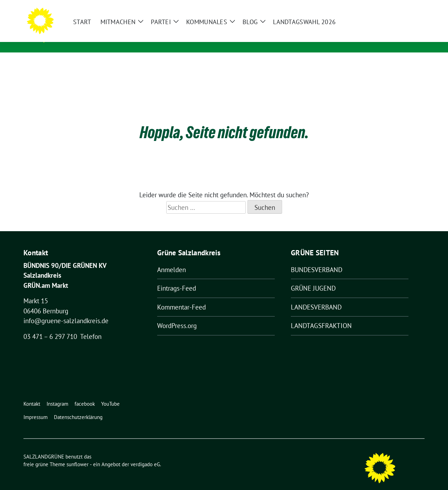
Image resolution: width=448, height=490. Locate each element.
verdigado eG (145, 453)
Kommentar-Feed (181, 296)
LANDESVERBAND (316, 296)
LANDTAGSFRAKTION (321, 315)
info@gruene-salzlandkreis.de (66, 310)
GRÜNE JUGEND (313, 277)
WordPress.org (177, 315)
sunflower (78, 453)
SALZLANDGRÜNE (89, 28)
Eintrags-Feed (177, 277)
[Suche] (402, 7)
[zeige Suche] (412, 7)
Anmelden (171, 259)
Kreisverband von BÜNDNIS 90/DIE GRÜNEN (126, 38)
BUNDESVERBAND (317, 259)
